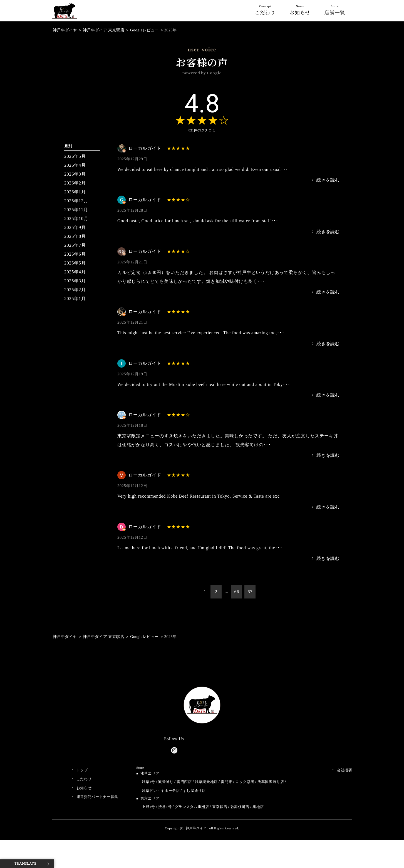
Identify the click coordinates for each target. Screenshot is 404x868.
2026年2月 (75, 183)
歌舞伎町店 (240, 807)
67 (250, 592)
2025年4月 (75, 272)
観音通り (166, 782)
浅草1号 (148, 782)
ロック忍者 (245, 782)
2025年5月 (75, 263)
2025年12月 (76, 201)
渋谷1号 (165, 807)
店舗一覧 (335, 11)
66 (237, 592)
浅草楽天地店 (206, 782)
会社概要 (345, 770)
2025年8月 (75, 236)
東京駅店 (220, 807)
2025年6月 (75, 254)
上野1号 (148, 807)
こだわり (265, 11)
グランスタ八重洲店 (192, 807)
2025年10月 (76, 219)
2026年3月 (75, 174)
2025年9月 (75, 227)
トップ (82, 770)
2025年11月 (76, 210)
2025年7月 (75, 245)
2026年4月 (75, 165)
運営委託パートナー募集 (97, 797)
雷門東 (226, 782)
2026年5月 (75, 156)
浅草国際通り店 (271, 782)
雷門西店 (184, 782)
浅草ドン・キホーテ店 (161, 791)
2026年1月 (75, 192)
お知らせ (300, 11)
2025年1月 (75, 299)
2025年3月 (75, 281)
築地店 (258, 807)
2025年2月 (75, 290)
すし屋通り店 (194, 791)
